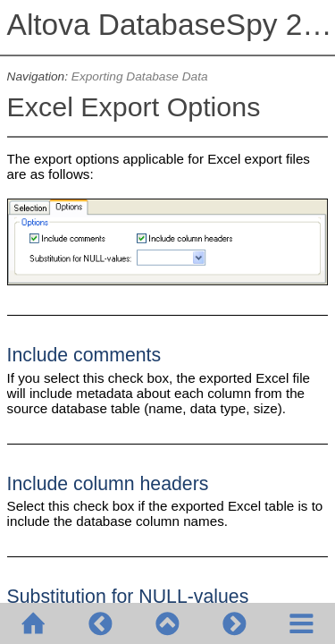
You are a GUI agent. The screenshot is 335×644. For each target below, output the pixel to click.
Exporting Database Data (140, 76)
